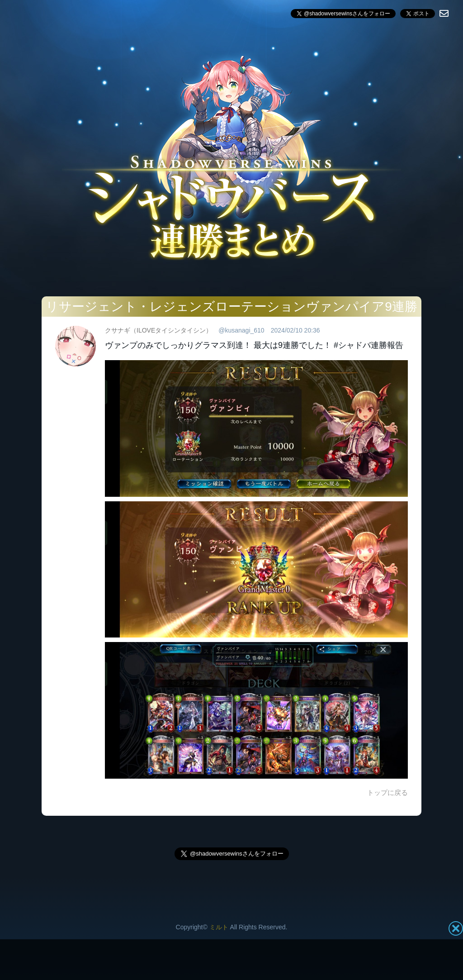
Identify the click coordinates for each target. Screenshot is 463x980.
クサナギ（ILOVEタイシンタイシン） (158, 330)
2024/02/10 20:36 (295, 330)
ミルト (219, 927)
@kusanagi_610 (241, 330)
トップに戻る (387, 792)
